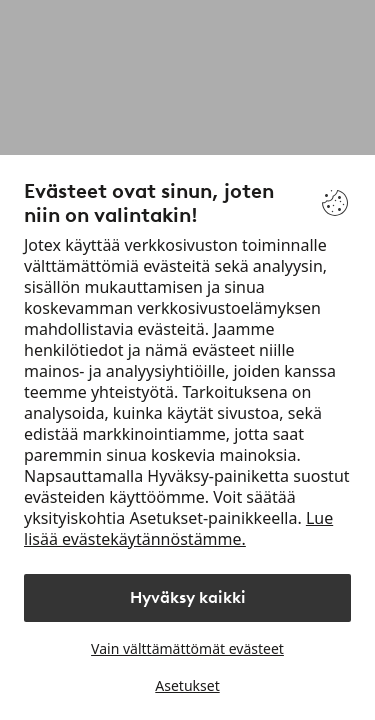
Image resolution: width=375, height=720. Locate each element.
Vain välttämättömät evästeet (187, 648)
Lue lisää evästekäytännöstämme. (178, 528)
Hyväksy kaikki (188, 597)
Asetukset (187, 685)
